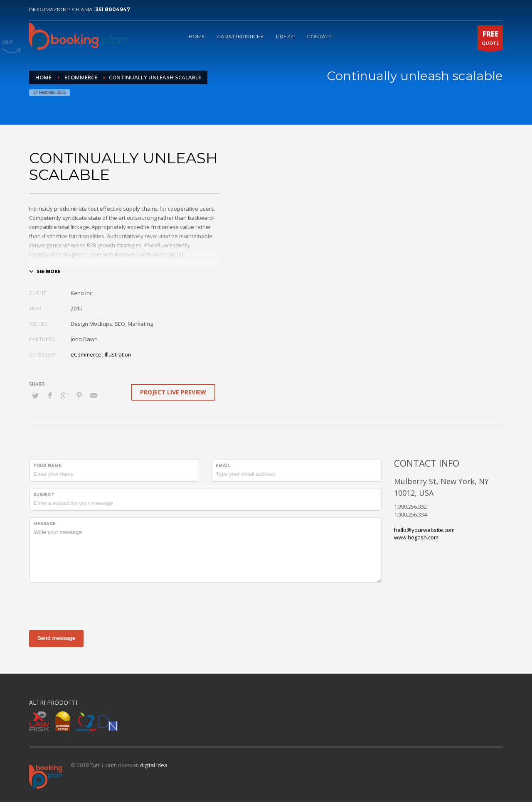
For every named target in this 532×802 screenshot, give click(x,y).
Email (223, 466)
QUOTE (490, 39)
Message (44, 524)
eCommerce (86, 354)
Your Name (47, 466)
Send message (56, 638)
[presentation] (92, 605)
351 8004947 (113, 9)
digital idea (154, 765)
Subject (44, 495)
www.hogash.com (416, 537)
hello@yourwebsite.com (424, 530)
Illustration (118, 354)
